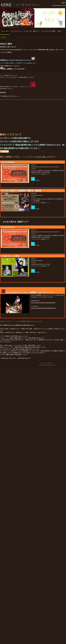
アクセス (3, 37)
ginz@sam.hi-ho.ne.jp (26, 60)
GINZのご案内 (5, 31)
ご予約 (59, 31)
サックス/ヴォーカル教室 (48, 31)
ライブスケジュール (16, 31)
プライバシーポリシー (47, 363)
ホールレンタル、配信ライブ (31, 31)
